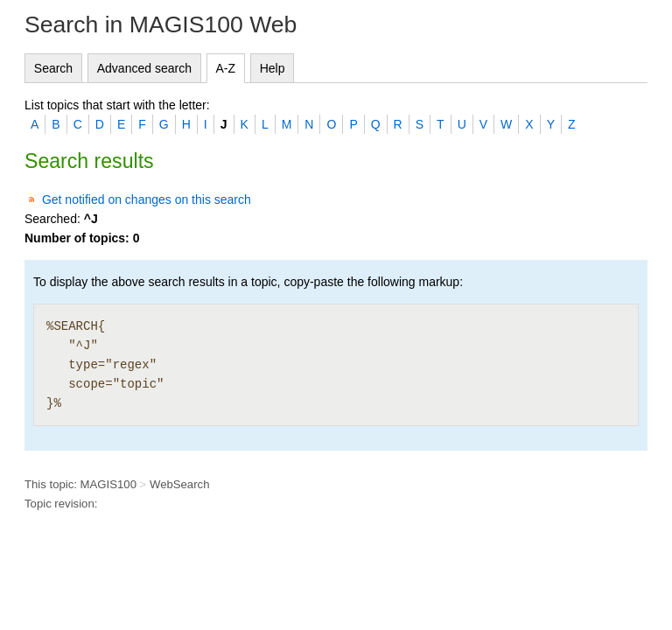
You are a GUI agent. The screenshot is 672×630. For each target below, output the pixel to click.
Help (273, 68)
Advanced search (144, 68)
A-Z (226, 68)
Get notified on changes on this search (147, 199)
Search (53, 68)
